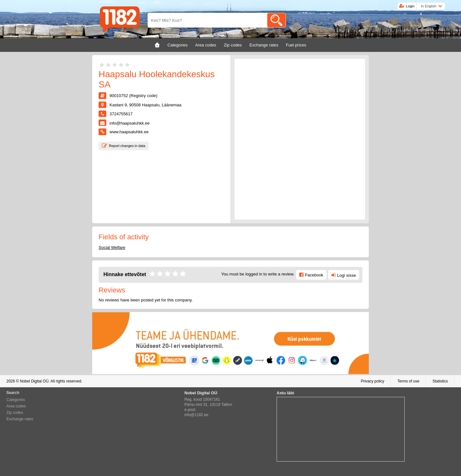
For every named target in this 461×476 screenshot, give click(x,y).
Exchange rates (20, 419)
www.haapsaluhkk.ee (129, 132)
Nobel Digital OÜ (34, 381)
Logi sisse (347, 275)
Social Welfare (112, 247)
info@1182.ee (196, 415)
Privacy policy (372, 381)
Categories (16, 400)
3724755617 (121, 114)
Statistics (440, 381)
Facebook (314, 275)
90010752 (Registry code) (133, 96)
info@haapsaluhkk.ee (129, 123)
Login (410, 6)
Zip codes (15, 413)
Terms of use (408, 381)
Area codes (16, 406)
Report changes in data (127, 146)
